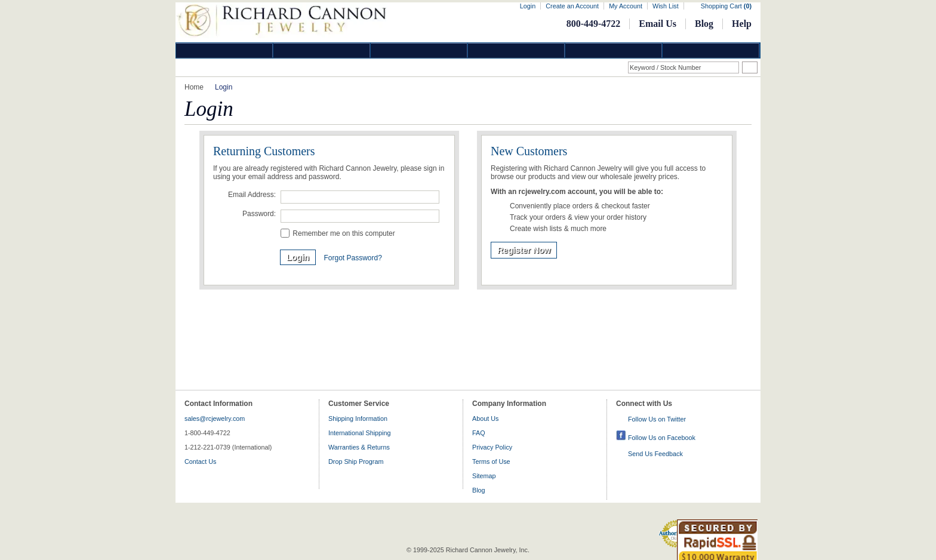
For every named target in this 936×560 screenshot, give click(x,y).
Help (742, 24)
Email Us (658, 24)
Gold (322, 50)
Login (528, 6)
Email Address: (252, 195)
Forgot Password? (352, 258)
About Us (485, 419)
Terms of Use (491, 461)
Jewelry (516, 50)
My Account (626, 6)
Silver (419, 50)
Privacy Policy (492, 447)
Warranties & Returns (359, 447)
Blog (704, 24)
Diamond (224, 50)
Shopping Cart (726, 6)
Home (194, 87)
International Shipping (359, 433)
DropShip (711, 50)
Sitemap (484, 476)
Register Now (524, 250)
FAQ (479, 433)
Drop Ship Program (356, 461)
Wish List (666, 6)
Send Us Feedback (655, 454)
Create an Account (572, 6)
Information (614, 50)
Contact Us (200, 461)
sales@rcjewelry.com (215, 419)
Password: (259, 214)
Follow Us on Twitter (657, 419)
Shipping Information (358, 419)
